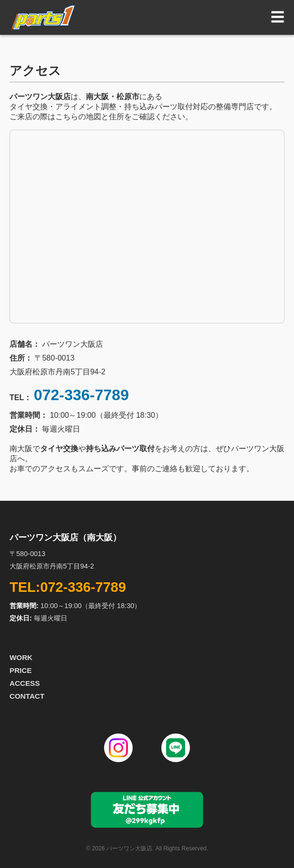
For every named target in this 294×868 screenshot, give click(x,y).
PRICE (21, 670)
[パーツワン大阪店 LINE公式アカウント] (147, 826)
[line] (176, 748)
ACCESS (25, 683)
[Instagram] (118, 748)
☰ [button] (278, 17)
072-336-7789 (81, 395)
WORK (21, 657)
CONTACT (27, 696)
